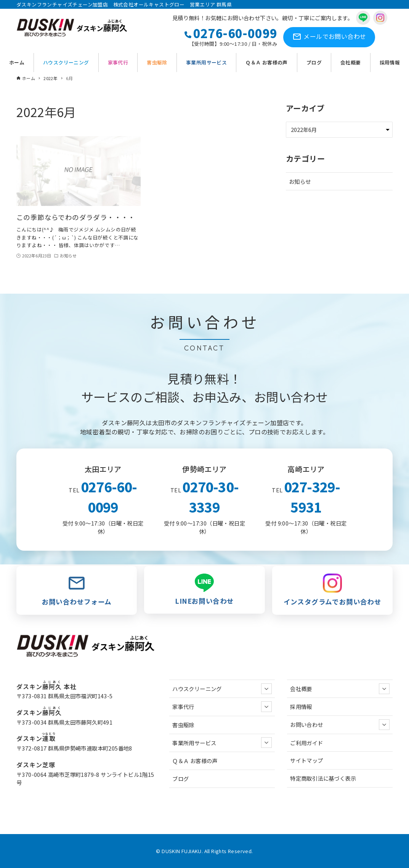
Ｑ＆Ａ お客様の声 (195, 761)
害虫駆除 (183, 725)
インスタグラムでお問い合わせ (332, 590)
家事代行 (222, 707)
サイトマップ (306, 760)
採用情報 (301, 706)
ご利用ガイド (306, 743)
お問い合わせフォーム (77, 590)
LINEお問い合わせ (204, 590)
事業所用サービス (222, 743)
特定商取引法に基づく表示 (323, 778)
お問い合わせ (329, 37)
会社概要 (340, 689)
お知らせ (300, 181)
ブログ (180, 779)
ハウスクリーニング (222, 689)
